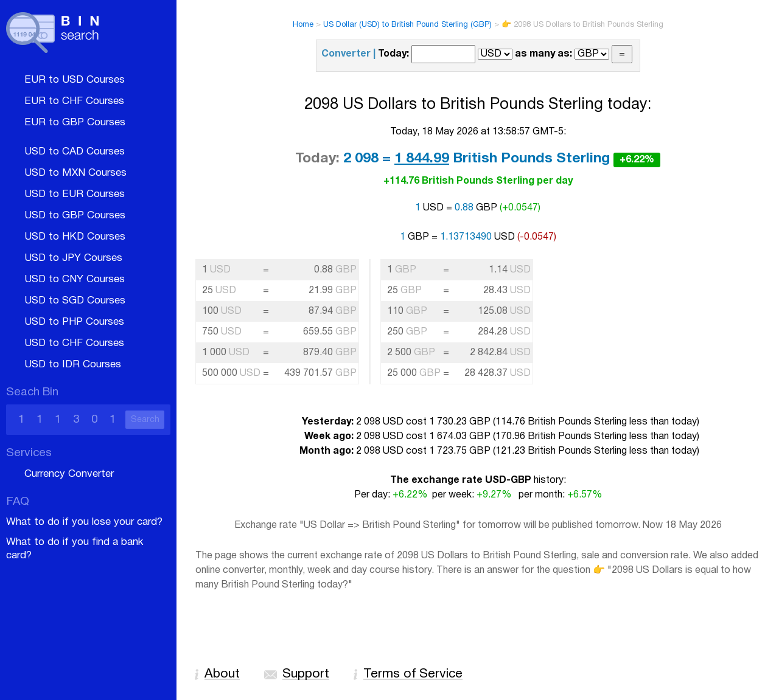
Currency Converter (69, 474)
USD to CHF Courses (74, 343)
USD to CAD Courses (75, 152)
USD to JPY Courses (73, 258)
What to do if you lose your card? (84, 522)
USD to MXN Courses (75, 173)
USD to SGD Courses (75, 301)
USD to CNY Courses (75, 279)
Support (306, 674)
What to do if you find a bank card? (75, 549)
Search (145, 420)
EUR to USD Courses (75, 80)
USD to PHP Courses (74, 322)
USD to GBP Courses (75, 216)
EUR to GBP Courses (75, 123)
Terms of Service (413, 674)
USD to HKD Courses (75, 237)
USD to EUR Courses (75, 194)
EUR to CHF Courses (74, 101)
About (222, 674)
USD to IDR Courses (73, 365)
